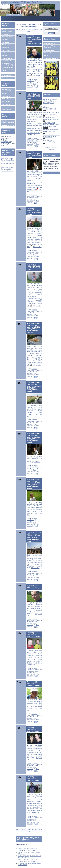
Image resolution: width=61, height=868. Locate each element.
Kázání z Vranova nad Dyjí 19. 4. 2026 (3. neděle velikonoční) (28, 860)
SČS (29, 4)
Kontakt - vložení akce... (14, 15)
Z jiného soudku (7, 61)
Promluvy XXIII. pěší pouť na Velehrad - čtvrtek (33, 634)
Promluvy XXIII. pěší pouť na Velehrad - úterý (33, 729)
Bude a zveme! (6, 34)
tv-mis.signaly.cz (6, 141)
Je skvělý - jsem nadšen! (48, 141)
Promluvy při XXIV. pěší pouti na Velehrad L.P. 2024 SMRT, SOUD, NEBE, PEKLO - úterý (34, 537)
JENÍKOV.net (7, 4)
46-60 (34, 30)
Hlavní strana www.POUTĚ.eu (7, 31)
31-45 (29, 30)
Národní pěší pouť (7, 37)
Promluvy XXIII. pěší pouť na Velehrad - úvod (33, 779)
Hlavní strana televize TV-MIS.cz (7, 90)
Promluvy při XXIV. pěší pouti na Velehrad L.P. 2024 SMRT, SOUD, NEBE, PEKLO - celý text (34, 328)
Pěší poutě (5, 39)
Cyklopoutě (5, 42)
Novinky (4, 93)
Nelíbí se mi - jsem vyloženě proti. (49, 118)
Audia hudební (6, 107)
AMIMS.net (6, 2)
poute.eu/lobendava (8, 164)
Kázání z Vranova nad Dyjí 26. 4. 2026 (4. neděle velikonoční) (28, 849)
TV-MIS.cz (26, 2)
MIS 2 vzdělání (6, 99)
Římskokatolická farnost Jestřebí (7, 168)
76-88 (29, 31)
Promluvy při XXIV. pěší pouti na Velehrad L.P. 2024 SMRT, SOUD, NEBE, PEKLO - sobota (34, 387)
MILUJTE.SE (20, 4)
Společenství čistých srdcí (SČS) (50, 47)
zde (2, 138)
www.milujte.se (48, 103)
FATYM (46, 55)
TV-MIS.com (37, 2)
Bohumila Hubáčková (32, 80)
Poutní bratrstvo (7, 58)
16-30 (23, 30)
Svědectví (5, 55)
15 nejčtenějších (7, 75)
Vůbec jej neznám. (46, 108)
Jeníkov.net (47, 53)
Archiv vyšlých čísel (8, 125)
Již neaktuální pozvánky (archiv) (7, 64)
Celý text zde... (37, 76)
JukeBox (16, 2)
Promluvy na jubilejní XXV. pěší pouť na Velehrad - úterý (34, 267)
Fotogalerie (5, 47)
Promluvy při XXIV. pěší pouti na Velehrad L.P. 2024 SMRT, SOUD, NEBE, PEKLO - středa (34, 484)
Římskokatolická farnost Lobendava (8, 159)
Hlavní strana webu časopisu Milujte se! (8, 122)
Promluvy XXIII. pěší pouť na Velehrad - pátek (33, 587)
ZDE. (29, 812)
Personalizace (6, 78)
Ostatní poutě (6, 45)
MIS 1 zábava (6, 96)
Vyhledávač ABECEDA (50, 58)
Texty (3, 53)
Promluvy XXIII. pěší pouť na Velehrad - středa (33, 684)
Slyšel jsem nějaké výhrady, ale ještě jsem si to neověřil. (51, 125)
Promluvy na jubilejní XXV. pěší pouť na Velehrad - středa (34, 211)
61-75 (39, 30)
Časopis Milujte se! (49, 43)
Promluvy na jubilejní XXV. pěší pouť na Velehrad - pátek (34, 96)
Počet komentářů (32, 84)
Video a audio (6, 50)
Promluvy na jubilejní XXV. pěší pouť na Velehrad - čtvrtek (34, 155)
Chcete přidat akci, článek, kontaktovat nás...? (8, 69)
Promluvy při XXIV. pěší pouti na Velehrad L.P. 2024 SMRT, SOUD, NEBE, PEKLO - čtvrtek (34, 438)
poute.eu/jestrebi (7, 171)
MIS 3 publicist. (6, 101)
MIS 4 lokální (6, 104)
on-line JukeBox (49, 50)
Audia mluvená (6, 109)
